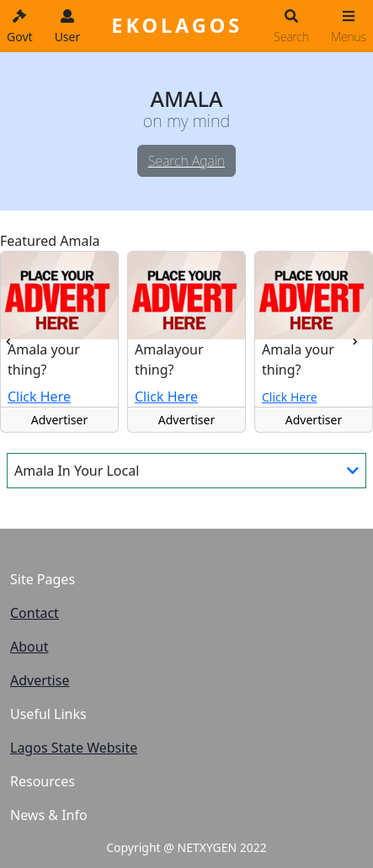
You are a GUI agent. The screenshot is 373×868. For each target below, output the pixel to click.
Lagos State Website (74, 748)
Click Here (39, 397)
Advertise (40, 680)
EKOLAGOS (177, 25)
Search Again (186, 161)
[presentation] (8, 342)
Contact (35, 613)
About (29, 647)
